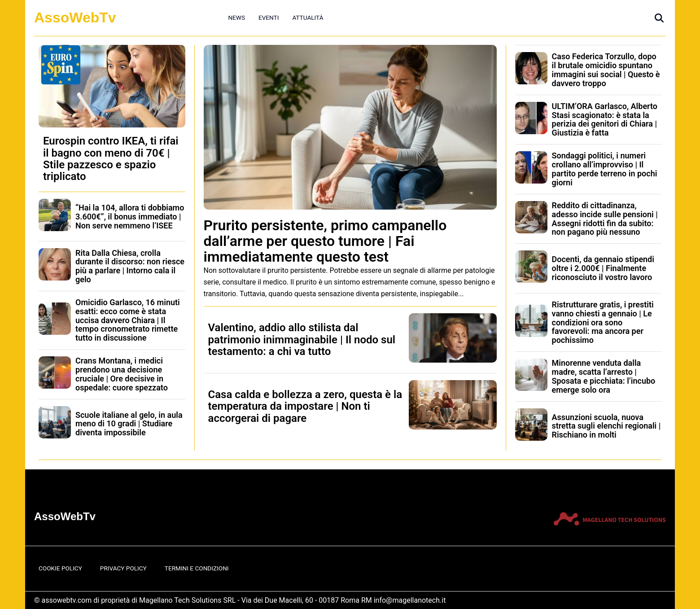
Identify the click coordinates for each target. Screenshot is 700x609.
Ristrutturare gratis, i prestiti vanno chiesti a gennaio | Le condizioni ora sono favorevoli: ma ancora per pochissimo (603, 322)
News (236, 18)
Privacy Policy (123, 568)
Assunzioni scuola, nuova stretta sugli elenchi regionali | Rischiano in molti (606, 426)
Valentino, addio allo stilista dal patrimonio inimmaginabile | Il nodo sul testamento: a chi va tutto (302, 340)
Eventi (269, 18)
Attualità (308, 18)
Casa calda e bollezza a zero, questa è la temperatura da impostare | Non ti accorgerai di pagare (305, 406)
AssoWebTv (75, 18)
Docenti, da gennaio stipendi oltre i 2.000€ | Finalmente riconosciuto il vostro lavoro (603, 268)
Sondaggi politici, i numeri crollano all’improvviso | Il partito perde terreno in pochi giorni (605, 169)
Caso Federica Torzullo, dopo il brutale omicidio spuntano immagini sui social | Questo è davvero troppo (606, 70)
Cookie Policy (60, 568)
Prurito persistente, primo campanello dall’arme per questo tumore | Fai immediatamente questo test (325, 241)
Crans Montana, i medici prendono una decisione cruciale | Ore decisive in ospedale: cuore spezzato (122, 374)
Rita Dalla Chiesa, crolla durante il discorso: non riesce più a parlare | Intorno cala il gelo (130, 266)
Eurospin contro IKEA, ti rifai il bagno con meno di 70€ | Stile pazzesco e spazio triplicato (111, 159)
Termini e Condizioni (197, 568)
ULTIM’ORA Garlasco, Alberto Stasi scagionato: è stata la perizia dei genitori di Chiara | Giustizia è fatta (605, 119)
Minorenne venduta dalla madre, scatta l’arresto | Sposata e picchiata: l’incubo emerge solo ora (604, 376)
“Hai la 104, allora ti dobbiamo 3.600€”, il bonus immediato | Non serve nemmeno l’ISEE (130, 217)
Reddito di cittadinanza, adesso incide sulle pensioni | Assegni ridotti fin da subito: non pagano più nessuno (605, 219)
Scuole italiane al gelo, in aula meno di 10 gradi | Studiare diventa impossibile (129, 424)
